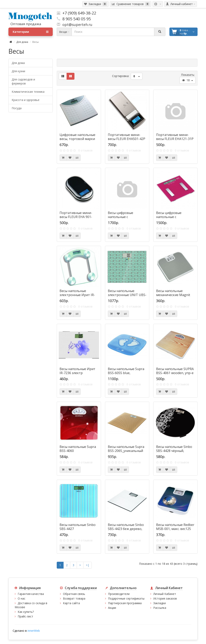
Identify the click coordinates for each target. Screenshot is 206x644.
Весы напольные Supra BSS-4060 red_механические (78, 451)
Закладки (160, 603)
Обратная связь (74, 594)
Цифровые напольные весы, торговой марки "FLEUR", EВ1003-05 (77, 139)
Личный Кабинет (165, 594)
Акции (112, 608)
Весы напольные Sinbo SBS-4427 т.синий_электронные (78, 529)
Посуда (17, 108)
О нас (22, 598)
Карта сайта (71, 603)
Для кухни (18, 71)
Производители (119, 594)
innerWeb (34, 631)
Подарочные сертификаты (126, 598)
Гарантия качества (31, 594)
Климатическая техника (28, 92)
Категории (31, 32)
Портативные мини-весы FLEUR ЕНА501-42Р (127, 137)
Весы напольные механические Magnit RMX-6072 (173, 295)
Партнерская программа (125, 603)
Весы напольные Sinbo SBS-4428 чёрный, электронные (174, 451)
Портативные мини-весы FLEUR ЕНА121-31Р (175, 137)
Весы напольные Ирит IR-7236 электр (77, 371)
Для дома (22, 42)
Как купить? (26, 612)
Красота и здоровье (26, 100)
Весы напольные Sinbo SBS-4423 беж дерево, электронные (126, 529)
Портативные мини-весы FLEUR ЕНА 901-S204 (76, 217)
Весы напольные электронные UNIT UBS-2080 (127, 295)
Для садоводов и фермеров (23, 81)
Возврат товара (74, 598)
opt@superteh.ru (76, 25)
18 (187, 80)
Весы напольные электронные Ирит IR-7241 (77, 295)
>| (88, 565)
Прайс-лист (25, 616)
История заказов (165, 598)
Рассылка (160, 608)
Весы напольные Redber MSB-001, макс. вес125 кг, (175, 529)
